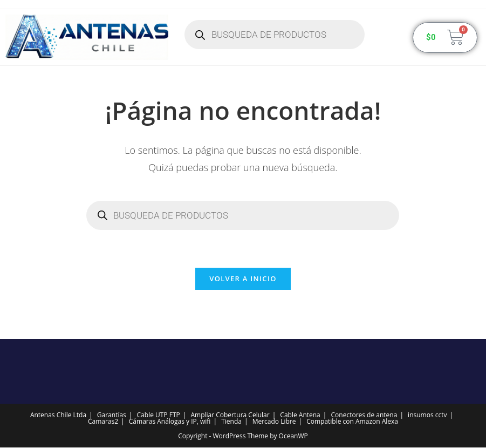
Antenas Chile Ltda (58, 415)
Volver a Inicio (243, 279)
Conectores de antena (364, 415)
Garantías (112, 415)
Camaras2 (103, 422)
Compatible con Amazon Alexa (352, 422)
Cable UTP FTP (159, 415)
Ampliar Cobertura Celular (230, 415)
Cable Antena (300, 415)
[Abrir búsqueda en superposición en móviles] (275, 35)
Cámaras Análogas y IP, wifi (170, 422)
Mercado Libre (274, 422)
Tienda (231, 422)
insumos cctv (427, 415)
